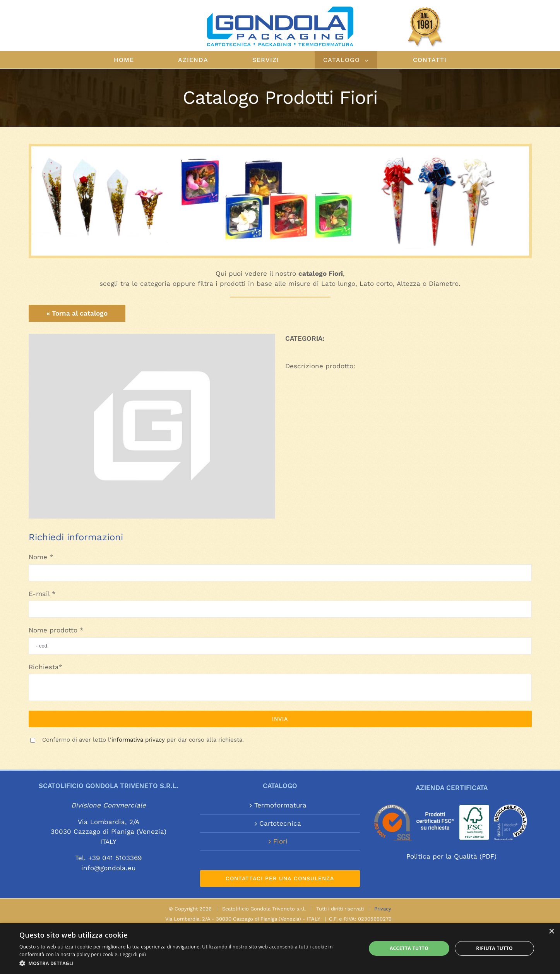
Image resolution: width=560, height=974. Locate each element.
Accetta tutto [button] (409, 948)
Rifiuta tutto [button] (494, 948)
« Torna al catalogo (77, 313)
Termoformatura (280, 805)
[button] (188, 964)
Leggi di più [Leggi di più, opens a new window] (133, 954)
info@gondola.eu (108, 868)
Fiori (280, 841)
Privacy (383, 909)
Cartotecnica (280, 823)
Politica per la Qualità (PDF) (451, 856)
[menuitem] (137, 60)
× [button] (551, 932)
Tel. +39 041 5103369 (108, 858)
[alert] (280, 949)
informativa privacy (138, 740)
